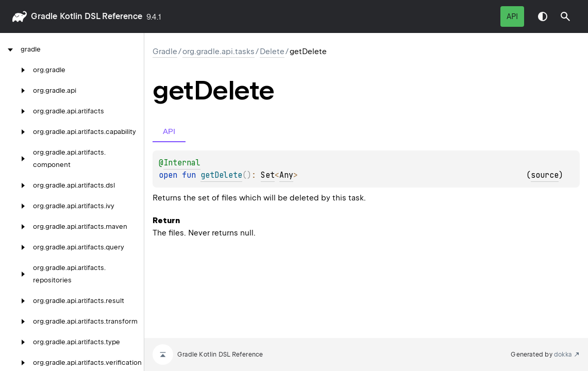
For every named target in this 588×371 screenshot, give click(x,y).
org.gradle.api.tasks (219, 52)
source (545, 175)
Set (268, 175)
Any (286, 175)
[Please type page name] (565, 16)
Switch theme (543, 16)
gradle (44, 16)
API (512, 16)
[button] (565, 16)
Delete (272, 52)
